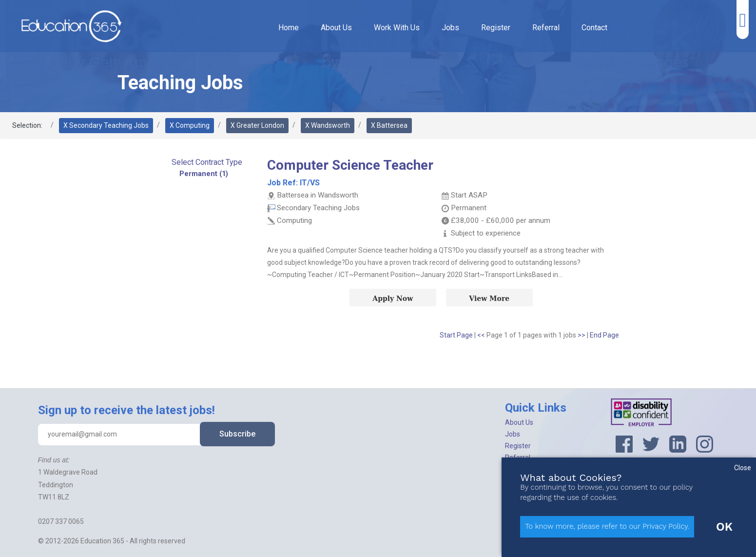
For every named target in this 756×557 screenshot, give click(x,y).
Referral (546, 28)
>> (582, 335)
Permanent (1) (204, 174)
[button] (207, 162)
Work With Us (397, 28)
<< (482, 335)
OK (724, 527)
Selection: (27, 125)
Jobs (450, 28)
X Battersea (389, 125)
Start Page (456, 335)
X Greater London (257, 125)
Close (743, 468)
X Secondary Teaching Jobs (106, 125)
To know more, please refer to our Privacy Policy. (607, 526)
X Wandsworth (328, 125)
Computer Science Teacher (350, 165)
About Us (336, 28)
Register (496, 28)
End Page (604, 335)
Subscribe (237, 434)
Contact (594, 28)
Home (289, 28)
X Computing (190, 125)
